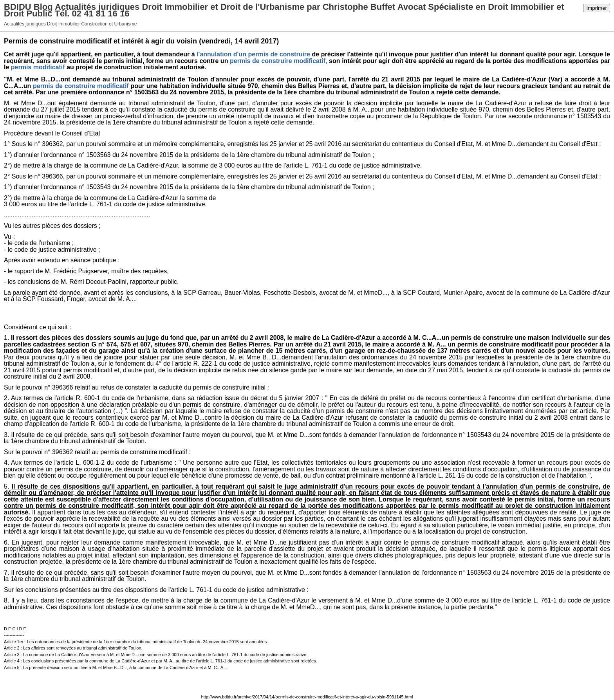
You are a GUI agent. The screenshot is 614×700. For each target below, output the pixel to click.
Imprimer (597, 8)
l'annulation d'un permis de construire (253, 54)
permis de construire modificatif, (279, 61)
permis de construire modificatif (81, 86)
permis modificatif (38, 67)
